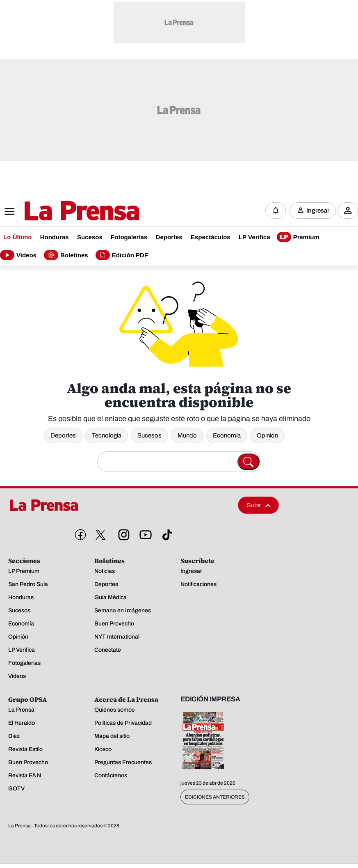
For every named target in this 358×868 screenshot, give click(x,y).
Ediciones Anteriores (215, 797)
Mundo (187, 435)
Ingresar (318, 211)
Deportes (63, 435)
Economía (227, 435)
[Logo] (62, 211)
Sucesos (149, 435)
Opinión (267, 435)
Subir (259, 505)
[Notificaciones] (276, 211)
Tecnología (107, 435)
